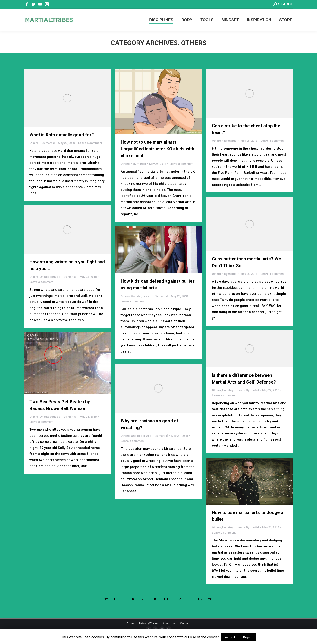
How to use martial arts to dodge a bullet (248, 516)
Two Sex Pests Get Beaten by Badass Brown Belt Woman (60, 405)
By (48, 143)
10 (154, 599)
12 (179, 599)
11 (166, 599)
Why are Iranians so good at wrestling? (149, 424)
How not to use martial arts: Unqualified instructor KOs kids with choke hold (157, 149)
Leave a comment (90, 143)
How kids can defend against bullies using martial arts (158, 285)
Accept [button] (230, 637)
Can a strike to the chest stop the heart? (246, 129)
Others (34, 143)
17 (201, 599)
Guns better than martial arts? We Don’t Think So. (246, 262)
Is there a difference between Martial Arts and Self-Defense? (244, 379)
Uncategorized (50, 277)
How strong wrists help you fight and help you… (67, 265)
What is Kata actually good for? (62, 135)
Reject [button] (248, 637)
